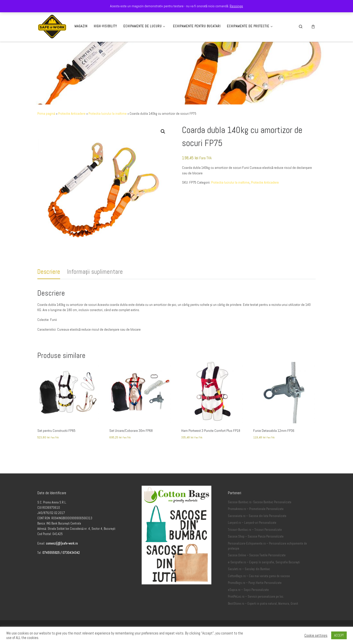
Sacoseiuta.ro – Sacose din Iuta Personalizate (257, 516)
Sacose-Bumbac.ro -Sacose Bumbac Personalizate (260, 502)
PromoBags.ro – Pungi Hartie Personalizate (255, 583)
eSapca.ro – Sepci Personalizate (248, 590)
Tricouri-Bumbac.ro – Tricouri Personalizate (255, 530)
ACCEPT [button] (339, 635)
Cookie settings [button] (316, 635)
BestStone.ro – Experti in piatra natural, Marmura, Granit (263, 604)
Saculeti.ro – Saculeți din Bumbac (249, 569)
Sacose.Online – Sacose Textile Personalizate (257, 555)
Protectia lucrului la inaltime (108, 114)
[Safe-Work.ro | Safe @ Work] (52, 26)
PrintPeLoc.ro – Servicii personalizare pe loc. (256, 597)
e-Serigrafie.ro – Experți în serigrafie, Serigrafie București (264, 562)
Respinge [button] (236, 6)
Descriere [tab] (49, 272)
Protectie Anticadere (72, 114)
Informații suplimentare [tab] (95, 272)
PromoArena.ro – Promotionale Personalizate (256, 509)
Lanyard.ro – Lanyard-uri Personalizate (252, 523)
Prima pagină (46, 114)
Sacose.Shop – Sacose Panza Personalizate (256, 537)
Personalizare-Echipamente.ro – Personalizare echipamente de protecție (267, 546)
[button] (163, 132)
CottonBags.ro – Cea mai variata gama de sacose (259, 576)
